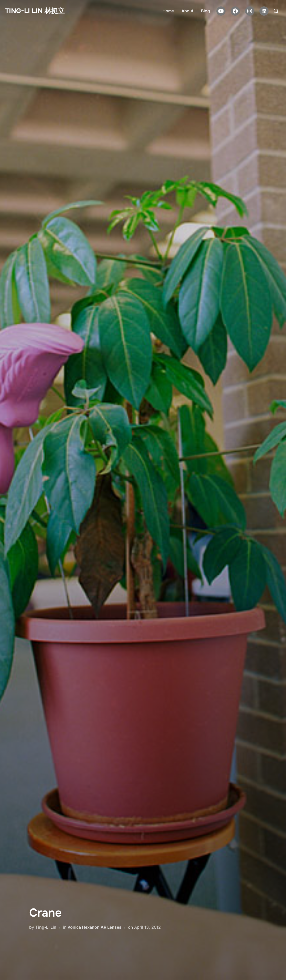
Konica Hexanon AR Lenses (94, 927)
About (187, 11)
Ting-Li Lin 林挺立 (35, 11)
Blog (205, 11)
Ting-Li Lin (46, 927)
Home (168, 11)
